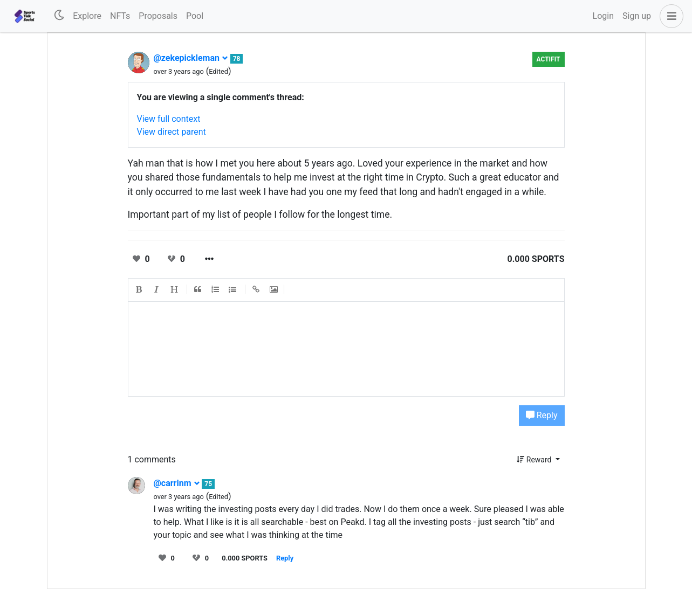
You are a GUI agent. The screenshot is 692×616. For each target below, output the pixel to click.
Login (603, 16)
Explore (87, 16)
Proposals (158, 16)
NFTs (120, 16)
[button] (669, 16)
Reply (542, 415)
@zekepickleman (191, 58)
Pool (195, 16)
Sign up (637, 16)
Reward (535, 460)
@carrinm (177, 483)
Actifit (549, 59)
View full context (169, 119)
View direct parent (172, 132)
